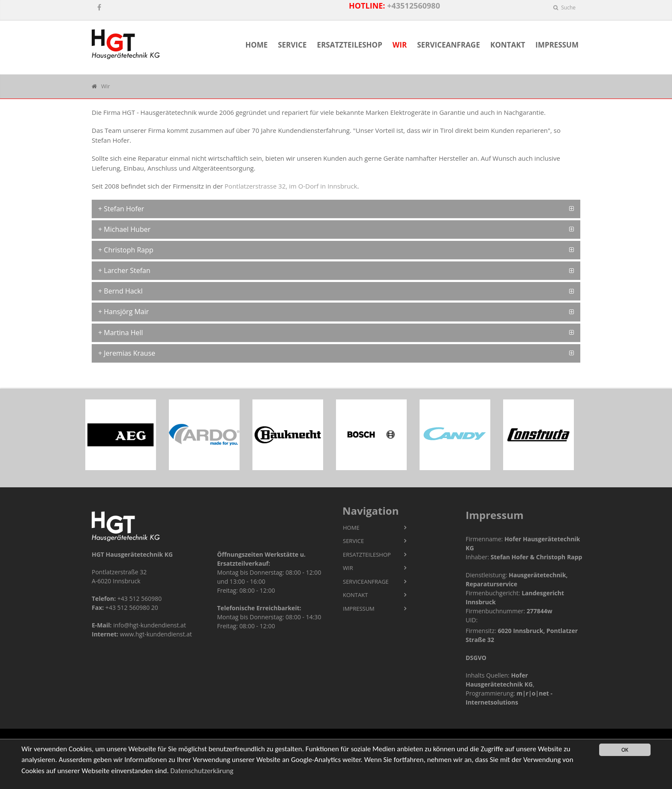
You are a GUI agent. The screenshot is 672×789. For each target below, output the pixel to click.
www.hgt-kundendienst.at (156, 634)
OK (625, 750)
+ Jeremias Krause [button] (127, 353)
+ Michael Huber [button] (124, 229)
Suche (564, 7)
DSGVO (476, 658)
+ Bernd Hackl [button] (120, 291)
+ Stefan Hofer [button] (121, 209)
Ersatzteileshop (350, 45)
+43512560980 (414, 6)
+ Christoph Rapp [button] (126, 250)
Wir (400, 45)
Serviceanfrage (448, 45)
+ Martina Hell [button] (121, 333)
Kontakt (508, 45)
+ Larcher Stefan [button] (124, 270)
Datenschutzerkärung (202, 771)
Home (256, 45)
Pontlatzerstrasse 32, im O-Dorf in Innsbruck (291, 186)
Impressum (557, 45)
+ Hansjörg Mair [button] (123, 312)
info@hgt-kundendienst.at (150, 625)
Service (292, 45)
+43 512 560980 (139, 598)
